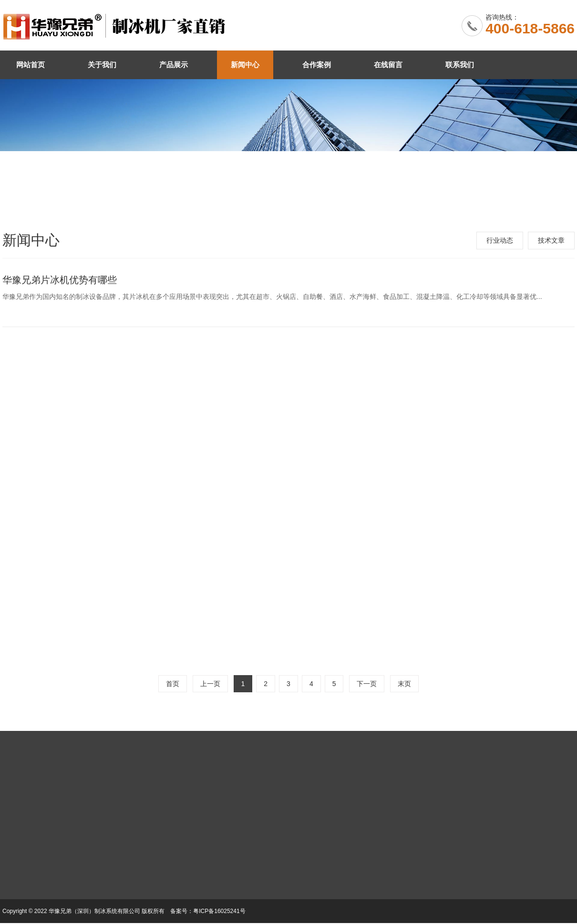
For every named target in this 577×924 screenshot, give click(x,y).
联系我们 (460, 65)
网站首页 (31, 65)
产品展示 (174, 65)
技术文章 (551, 240)
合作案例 (317, 65)
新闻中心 (245, 65)
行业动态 (500, 240)
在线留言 (388, 65)
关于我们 (102, 65)
